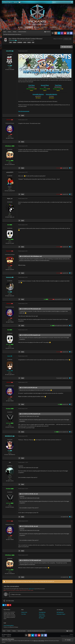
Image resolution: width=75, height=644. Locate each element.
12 (10, 452)
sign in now (31, 589)
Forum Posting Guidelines (9, 626)
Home (21, 27)
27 (10, 188)
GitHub (53, 33)
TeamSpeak (71, 33)
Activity (46, 27)
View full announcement (24, 111)
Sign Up (15, 2)
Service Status (42, 614)
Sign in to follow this (59, 39)
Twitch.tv (62, 33)
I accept (68, 640)
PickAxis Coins (24, 612)
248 (10, 267)
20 (10, 241)
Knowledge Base (42, 612)
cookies (10, 641)
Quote (23, 116)
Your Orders (24, 614)
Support (54, 27)
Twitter (59, 33)
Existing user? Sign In (7, 2)
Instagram (56, 33)
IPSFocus (9, 634)
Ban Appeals (41, 618)
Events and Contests (30, 40)
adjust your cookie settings (39, 641)
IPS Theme (4, 634)
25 (10, 293)
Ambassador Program (61, 614)
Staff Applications (60, 612)
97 (10, 162)
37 (10, 214)
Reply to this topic (67, 47)
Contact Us (9, 636)
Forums (29, 27)
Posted (23, 51)
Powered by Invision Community (67, 636)
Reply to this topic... (16, 594)
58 (10, 67)
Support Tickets (42, 616)
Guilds (37, 27)
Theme (4, 636)
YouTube (65, 33)
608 (10, 136)
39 (10, 372)
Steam (68, 33)
